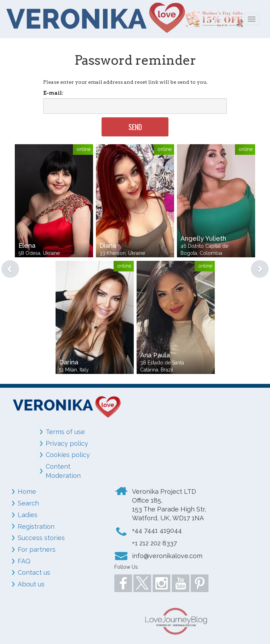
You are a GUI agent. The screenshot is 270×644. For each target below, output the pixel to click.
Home (27, 491)
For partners (37, 549)
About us (31, 584)
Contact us (34, 572)
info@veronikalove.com (167, 556)
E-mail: (53, 93)
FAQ (24, 561)
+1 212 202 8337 (154, 543)
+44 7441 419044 (157, 530)
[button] (5, 260)
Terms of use (65, 432)
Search (28, 503)
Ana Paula (155, 355)
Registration (36, 526)
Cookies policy (68, 455)
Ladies (28, 515)
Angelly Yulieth (203, 238)
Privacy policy (67, 443)
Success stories (41, 538)
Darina (69, 362)
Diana (108, 245)
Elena (27, 245)
